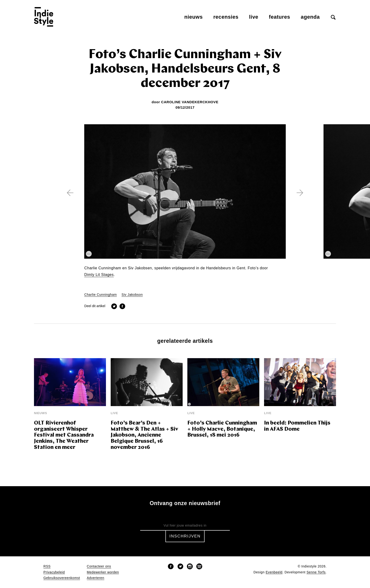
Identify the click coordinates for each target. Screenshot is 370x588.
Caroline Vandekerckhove (190, 102)
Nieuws (193, 17)
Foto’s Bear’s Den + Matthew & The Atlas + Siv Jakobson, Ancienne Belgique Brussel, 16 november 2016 (144, 436)
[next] (300, 193)
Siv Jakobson (132, 295)
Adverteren (96, 578)
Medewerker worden (103, 572)
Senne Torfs (316, 572)
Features (280, 17)
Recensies (226, 17)
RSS (47, 566)
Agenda (310, 17)
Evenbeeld (274, 572)
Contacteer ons (99, 566)
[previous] (70, 193)
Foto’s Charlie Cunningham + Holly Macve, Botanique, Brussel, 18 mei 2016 (222, 429)
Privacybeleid (54, 572)
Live (254, 17)
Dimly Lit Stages (99, 275)
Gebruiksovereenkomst (62, 578)
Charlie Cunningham (101, 295)
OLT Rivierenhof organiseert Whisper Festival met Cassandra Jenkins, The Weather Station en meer (64, 436)
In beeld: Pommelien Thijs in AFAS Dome (297, 426)
